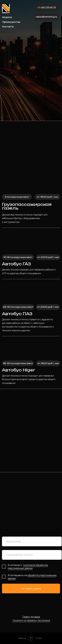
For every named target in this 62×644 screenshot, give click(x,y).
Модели (7, 17)
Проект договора (31, 617)
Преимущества (11, 22)
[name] (32, 541)
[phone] (32, 555)
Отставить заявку (31, 588)
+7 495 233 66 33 (47, 7)
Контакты (8, 26)
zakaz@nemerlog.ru (46, 17)
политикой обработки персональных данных (28, 567)
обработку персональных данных (32, 577)
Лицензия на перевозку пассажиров (31, 620)
